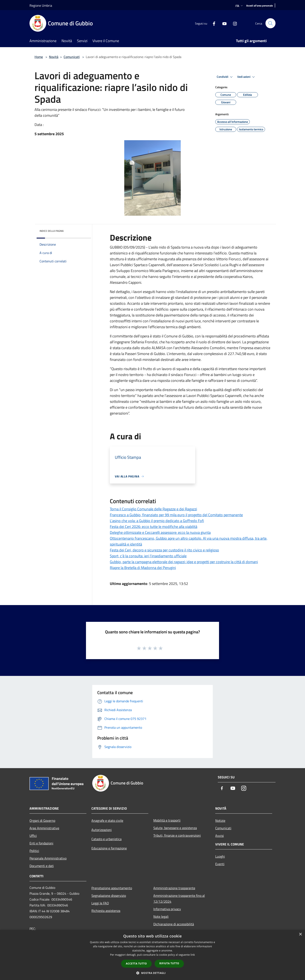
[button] (152, 973)
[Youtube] (223, 23)
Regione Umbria (41, 5)
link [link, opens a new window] (193, 955)
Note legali (161, 916)
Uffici (33, 836)
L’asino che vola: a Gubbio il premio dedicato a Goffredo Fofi (157, 521)
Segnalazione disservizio (109, 896)
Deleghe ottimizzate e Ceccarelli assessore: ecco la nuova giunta (160, 532)
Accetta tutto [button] (136, 964)
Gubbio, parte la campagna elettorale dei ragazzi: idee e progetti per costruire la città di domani (184, 562)
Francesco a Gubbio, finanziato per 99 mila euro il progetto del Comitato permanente (176, 515)
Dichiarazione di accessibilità (174, 924)
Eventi (220, 864)
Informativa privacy (167, 909)
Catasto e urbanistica (106, 839)
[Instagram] (233, 23)
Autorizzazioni (102, 830)
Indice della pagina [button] (52, 231)
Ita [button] (240, 6)
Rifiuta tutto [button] (169, 963)
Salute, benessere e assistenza (175, 828)
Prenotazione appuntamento (112, 888)
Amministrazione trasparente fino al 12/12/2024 (179, 898)
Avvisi (220, 836)
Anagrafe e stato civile (107, 821)
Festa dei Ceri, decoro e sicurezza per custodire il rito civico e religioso (164, 550)
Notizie (220, 821)
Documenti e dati (42, 866)
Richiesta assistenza (106, 911)
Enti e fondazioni (41, 843)
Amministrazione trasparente (174, 888)
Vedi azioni (247, 77)
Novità (54, 57)
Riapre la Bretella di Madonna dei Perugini (143, 568)
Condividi (225, 77)
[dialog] (152, 955)
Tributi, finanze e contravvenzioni (177, 835)
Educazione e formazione (109, 848)
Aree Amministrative (44, 828)
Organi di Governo (42, 821)
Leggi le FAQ (100, 903)
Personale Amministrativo (48, 858)
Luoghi (220, 856)
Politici (34, 851)
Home (39, 57)
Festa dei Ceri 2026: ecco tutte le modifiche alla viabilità (154, 527)
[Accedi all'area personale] (260, 6)
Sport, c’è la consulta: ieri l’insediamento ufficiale (148, 556)
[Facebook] (212, 23)
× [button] (300, 934)
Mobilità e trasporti (167, 820)
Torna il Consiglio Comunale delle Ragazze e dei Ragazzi (153, 509)
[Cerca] (270, 23)
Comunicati (72, 57)
